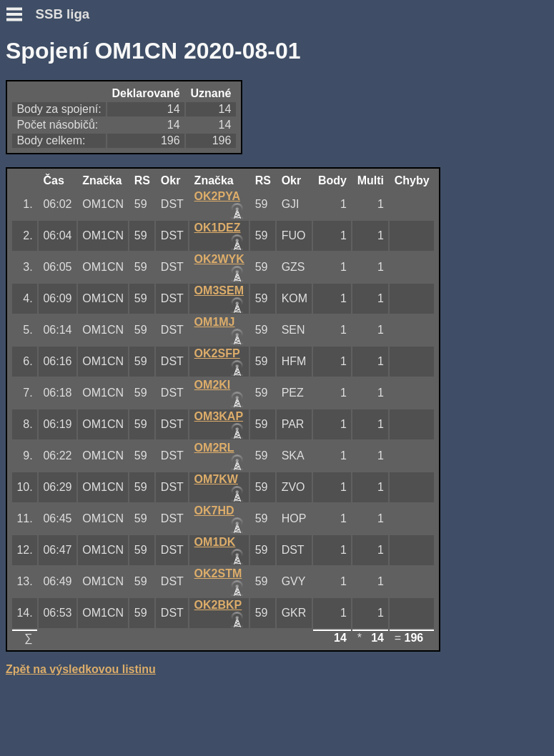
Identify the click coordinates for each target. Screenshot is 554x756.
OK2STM (218, 573)
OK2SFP (217, 353)
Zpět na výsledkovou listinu (81, 669)
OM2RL (214, 448)
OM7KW (216, 479)
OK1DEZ (218, 228)
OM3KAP (219, 416)
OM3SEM (219, 290)
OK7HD (214, 511)
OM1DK (215, 542)
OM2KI (213, 385)
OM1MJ (215, 322)
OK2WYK (219, 259)
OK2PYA (217, 196)
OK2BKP (218, 605)
